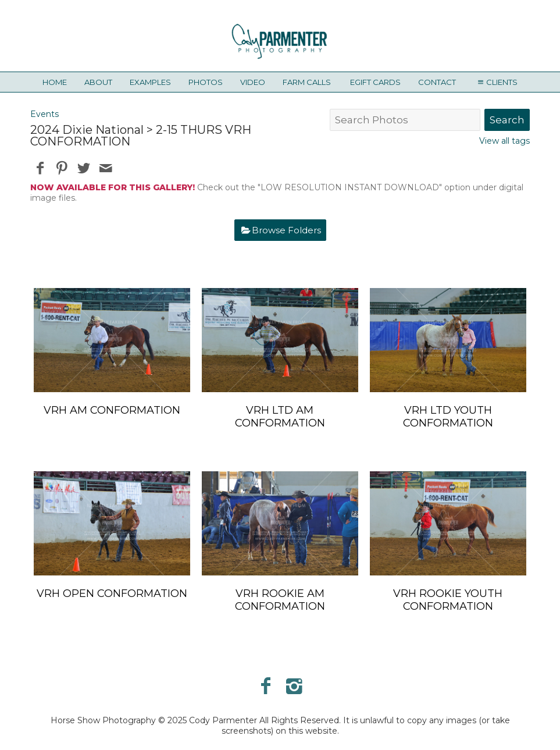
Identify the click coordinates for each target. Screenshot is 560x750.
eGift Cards (375, 82)
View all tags (504, 141)
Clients (496, 82)
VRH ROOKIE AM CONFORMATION (280, 600)
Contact (437, 82)
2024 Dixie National (87, 130)
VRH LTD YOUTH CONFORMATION (448, 417)
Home (55, 82)
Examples (150, 82)
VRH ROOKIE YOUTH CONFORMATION (448, 600)
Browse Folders (286, 230)
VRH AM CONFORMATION (112, 410)
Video (253, 82)
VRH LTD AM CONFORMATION (280, 417)
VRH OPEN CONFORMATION (112, 593)
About (98, 82)
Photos (206, 82)
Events (44, 114)
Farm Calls (307, 82)
